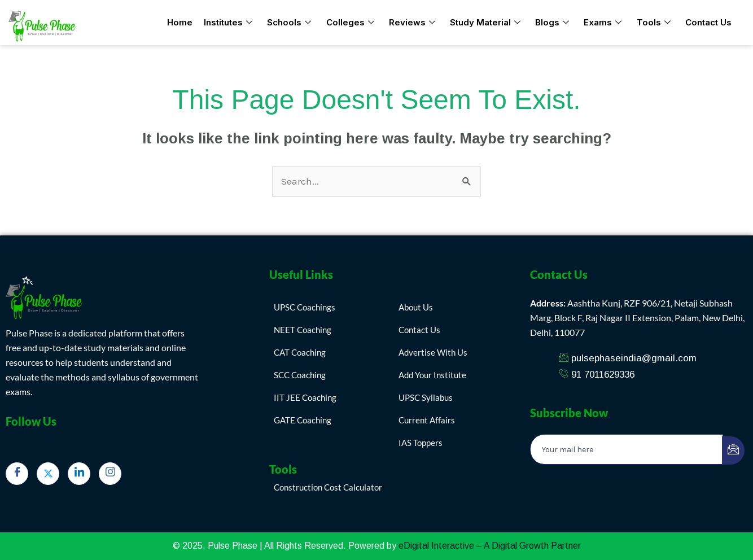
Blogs (552, 23)
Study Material (485, 23)
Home (180, 22)
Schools (290, 23)
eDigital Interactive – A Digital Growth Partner (490, 546)
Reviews (412, 23)
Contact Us (708, 22)
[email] (627, 449)
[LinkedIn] (79, 474)
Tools (653, 23)
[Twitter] (48, 474)
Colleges (350, 23)
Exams (603, 23)
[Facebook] (17, 474)
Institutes (229, 23)
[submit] (733, 450)
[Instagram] (110, 474)
